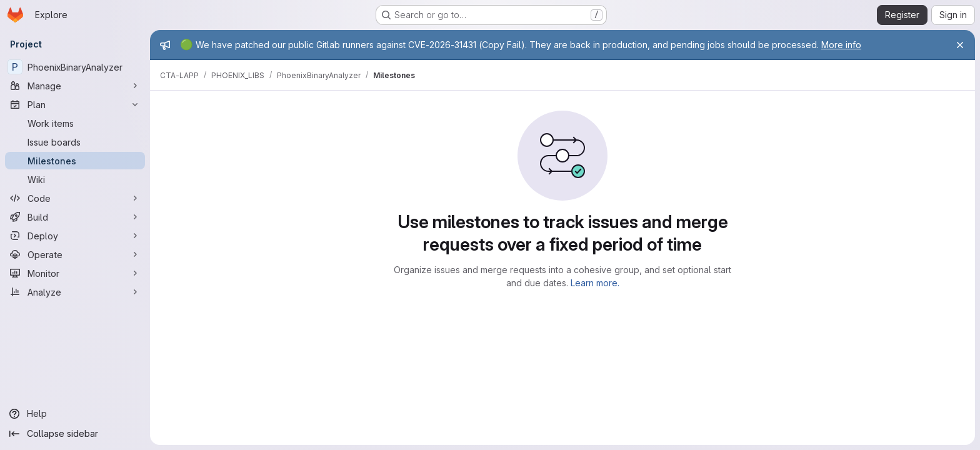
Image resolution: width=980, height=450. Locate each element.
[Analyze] (75, 292)
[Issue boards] (75, 142)
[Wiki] (75, 179)
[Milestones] (75, 161)
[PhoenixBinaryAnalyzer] (75, 67)
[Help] (75, 414)
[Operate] (75, 254)
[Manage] (75, 86)
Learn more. (595, 283)
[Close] (960, 45)
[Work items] (75, 123)
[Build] (75, 217)
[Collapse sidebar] (75, 434)
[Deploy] (75, 236)
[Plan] (75, 104)
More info (841, 45)
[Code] (75, 198)
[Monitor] (75, 273)
